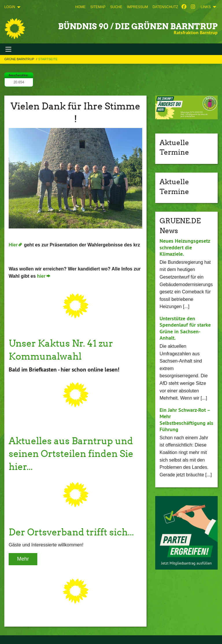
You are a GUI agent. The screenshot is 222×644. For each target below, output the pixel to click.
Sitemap (98, 7)
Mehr (23, 559)
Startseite (48, 59)
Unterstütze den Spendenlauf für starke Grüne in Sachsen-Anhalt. (185, 328)
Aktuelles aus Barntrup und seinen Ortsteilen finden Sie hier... (71, 454)
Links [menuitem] (206, 7)
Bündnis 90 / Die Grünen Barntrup (138, 26)
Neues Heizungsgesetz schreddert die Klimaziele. (185, 247)
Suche (116, 7)
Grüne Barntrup (20, 59)
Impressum (137, 7)
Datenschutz (165, 7)
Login (10, 7)
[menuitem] (80, 7)
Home (80, 7)
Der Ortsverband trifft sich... (71, 532)
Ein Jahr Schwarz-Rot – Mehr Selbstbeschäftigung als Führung (186, 420)
